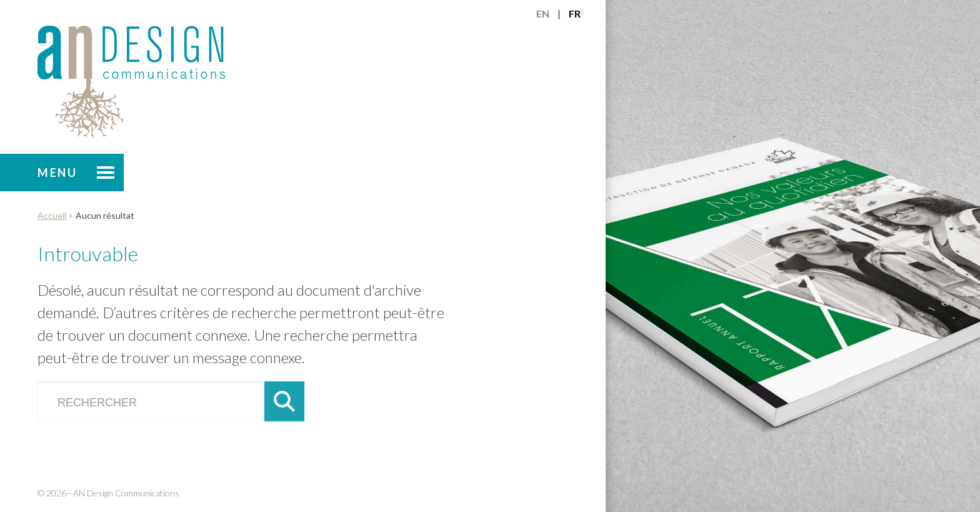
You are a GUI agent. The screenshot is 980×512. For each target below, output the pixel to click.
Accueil (52, 215)
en (543, 13)
